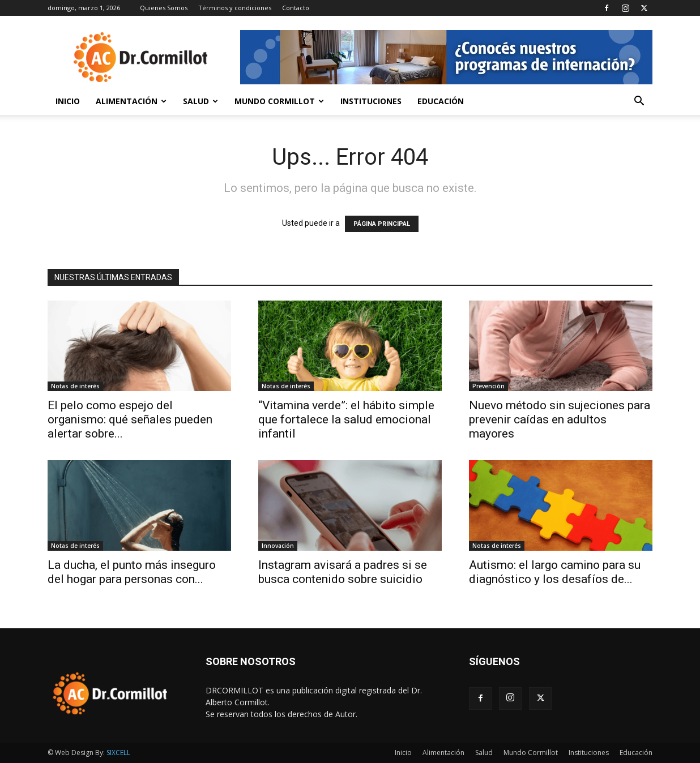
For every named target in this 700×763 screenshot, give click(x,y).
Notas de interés (75, 386)
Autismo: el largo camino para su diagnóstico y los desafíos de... (555, 572)
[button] (639, 102)
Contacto (296, 8)
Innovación (278, 546)
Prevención (488, 386)
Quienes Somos (164, 8)
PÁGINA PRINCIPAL (382, 224)
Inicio (68, 101)
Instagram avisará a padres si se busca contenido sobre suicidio (343, 572)
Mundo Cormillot (279, 101)
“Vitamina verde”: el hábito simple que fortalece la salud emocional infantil (346, 419)
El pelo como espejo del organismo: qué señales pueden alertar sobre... (130, 419)
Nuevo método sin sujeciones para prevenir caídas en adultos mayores (560, 419)
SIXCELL (118, 753)
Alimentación (131, 101)
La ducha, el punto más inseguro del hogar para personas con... (132, 572)
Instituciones (371, 101)
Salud (200, 101)
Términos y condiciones (235, 8)
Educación (441, 101)
